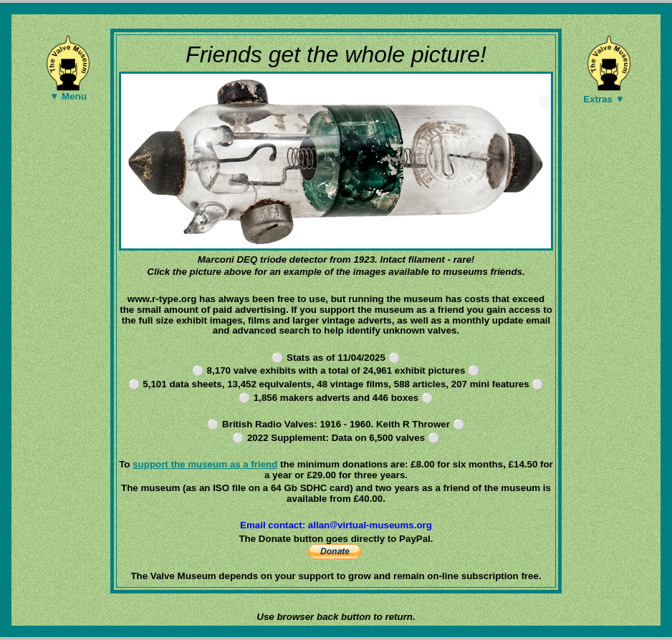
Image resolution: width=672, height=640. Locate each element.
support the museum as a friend (205, 464)
